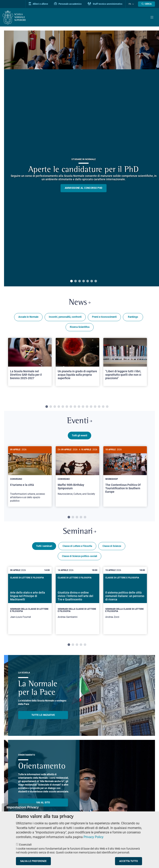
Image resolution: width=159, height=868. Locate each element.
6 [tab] (92, 281)
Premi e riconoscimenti (104, 317)
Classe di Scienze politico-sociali (79, 556)
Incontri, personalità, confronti (65, 317)
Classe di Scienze (112, 545)
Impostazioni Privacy (22, 807)
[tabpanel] (30, 367)
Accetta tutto (129, 861)
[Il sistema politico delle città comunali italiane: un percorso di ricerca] (125, 600)
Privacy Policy (94, 837)
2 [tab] (75, 281)
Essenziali (25, 845)
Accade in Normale (28, 317)
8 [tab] (75, 407)
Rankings (133, 317)
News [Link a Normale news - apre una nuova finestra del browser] (80, 303)
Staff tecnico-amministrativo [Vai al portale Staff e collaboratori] (105, 4)
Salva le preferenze (33, 861)
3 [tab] (79, 281)
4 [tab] (84, 281)
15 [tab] (103, 407)
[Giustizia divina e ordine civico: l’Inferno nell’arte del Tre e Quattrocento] (77, 600)
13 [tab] (95, 407)
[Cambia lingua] (133, 4)
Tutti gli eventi (79, 436)
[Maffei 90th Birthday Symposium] (77, 473)
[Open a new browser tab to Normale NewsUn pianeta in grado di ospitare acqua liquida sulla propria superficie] (77, 362)
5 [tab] (88, 281)
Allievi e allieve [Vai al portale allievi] (38, 4)
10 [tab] (83, 407)
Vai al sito (43, 802)
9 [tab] (79, 407)
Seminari (79, 531)
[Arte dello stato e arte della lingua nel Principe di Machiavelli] (30, 600)
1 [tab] (71, 281)
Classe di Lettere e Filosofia (77, 545)
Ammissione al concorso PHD (84, 188)
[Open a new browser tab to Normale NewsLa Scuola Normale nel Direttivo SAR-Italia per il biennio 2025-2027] (30, 362)
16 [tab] (107, 407)
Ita (130, 4)
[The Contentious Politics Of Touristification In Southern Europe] (125, 473)
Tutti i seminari (44, 545)
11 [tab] (87, 407)
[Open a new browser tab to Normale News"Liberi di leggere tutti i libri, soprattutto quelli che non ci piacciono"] (125, 362)
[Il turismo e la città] (30, 476)
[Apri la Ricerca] (146, 4)
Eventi (79, 421)
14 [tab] (99, 407)
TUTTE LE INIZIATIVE (43, 714)
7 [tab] (96, 281)
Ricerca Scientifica (80, 327)
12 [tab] (91, 407)
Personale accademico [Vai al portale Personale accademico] (68, 4)
